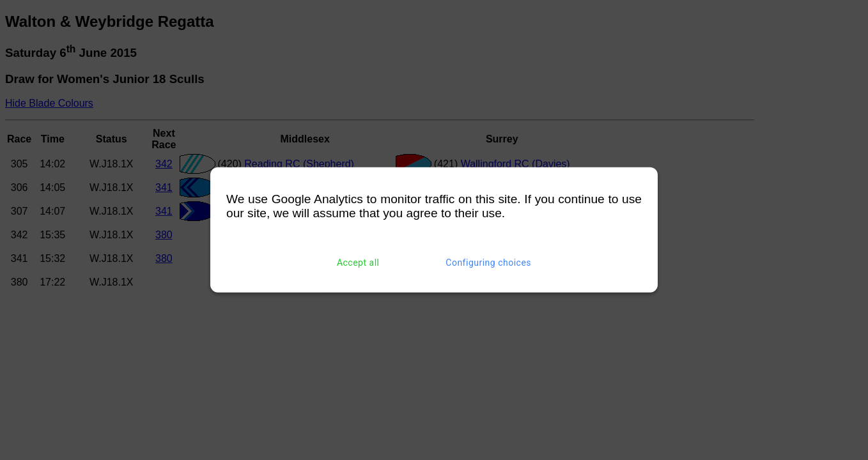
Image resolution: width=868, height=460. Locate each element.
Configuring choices (488, 263)
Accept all (358, 263)
